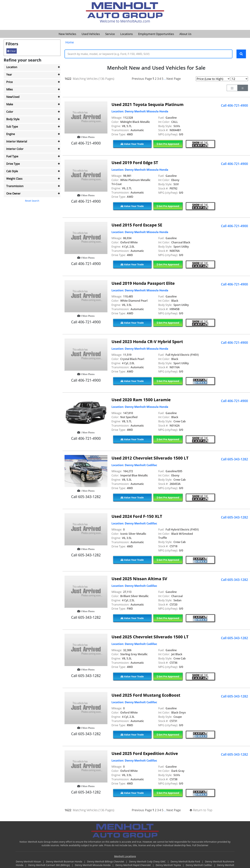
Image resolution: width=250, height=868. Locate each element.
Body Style (13, 119)
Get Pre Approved (168, 144)
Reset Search (32, 201)
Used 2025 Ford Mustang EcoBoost (146, 696)
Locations (127, 34)
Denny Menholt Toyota (169, 866)
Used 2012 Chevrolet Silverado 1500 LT (150, 458)
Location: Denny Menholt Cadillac (134, 465)
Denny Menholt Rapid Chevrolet (133, 866)
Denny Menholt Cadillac (199, 866)
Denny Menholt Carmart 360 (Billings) (49, 866)
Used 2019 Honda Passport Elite (143, 284)
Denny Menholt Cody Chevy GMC (148, 862)
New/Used (13, 97)
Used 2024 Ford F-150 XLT (137, 517)
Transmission (15, 186)
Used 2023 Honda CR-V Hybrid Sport (147, 342)
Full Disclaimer (200, 846)
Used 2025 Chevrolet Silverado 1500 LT (150, 637)
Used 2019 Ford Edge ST (135, 163)
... (165, 79)
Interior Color (15, 149)
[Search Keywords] (241, 54)
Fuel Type (12, 156)
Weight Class (14, 179)
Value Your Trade (132, 144)
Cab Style (12, 171)
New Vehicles (67, 34)
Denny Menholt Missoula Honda (93, 866)
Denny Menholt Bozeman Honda (64, 862)
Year (9, 75)
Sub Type (12, 127)
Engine (11, 134)
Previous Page (142, 79)
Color (10, 112)
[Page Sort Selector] (213, 79)
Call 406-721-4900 (234, 106)
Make (10, 104)
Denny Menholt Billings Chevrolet (106, 862)
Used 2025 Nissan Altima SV (139, 579)
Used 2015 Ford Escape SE (137, 225)
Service (110, 34)
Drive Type (13, 164)
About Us (185, 34)
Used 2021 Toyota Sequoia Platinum (148, 105)
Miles (10, 89)
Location (12, 67)
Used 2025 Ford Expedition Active (145, 754)
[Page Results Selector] (239, 79)
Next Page (174, 79)
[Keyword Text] (148, 54)
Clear (12, 51)
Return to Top (201, 811)
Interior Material (17, 141)
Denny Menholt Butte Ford (186, 862)
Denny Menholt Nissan (29, 862)
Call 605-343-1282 (234, 460)
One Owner (13, 194)
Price (9, 82)
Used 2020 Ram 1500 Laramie (141, 400)
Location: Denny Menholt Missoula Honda (140, 112)
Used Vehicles (91, 34)
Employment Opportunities (156, 34)
